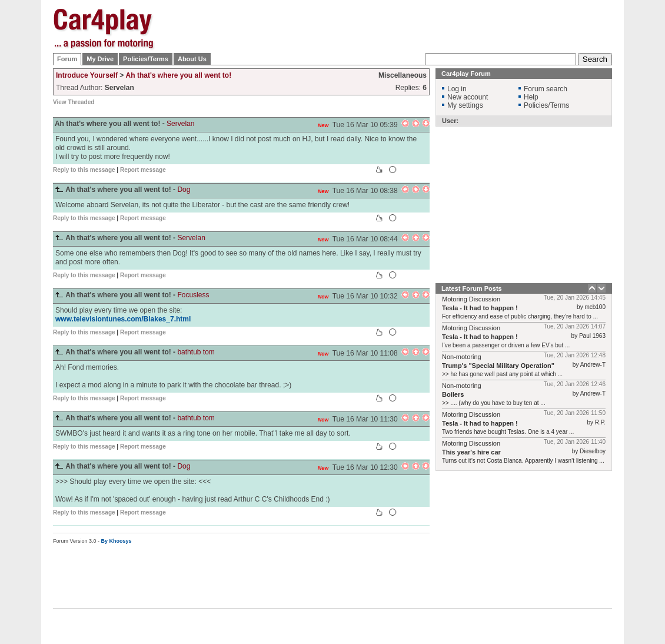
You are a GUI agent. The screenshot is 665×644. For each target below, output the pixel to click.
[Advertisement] (398, 82)
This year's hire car (471, 452)
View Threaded (74, 102)
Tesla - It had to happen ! (480, 308)
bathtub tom (196, 352)
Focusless (193, 295)
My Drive (100, 59)
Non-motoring (462, 357)
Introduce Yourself (87, 75)
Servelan (180, 124)
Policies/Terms (146, 59)
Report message (143, 170)
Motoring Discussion (471, 299)
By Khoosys (117, 541)
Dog (184, 190)
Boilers (453, 394)
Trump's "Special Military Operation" (498, 366)
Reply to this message (84, 170)
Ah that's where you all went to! (179, 75)
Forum (67, 59)
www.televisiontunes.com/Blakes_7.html (123, 319)
